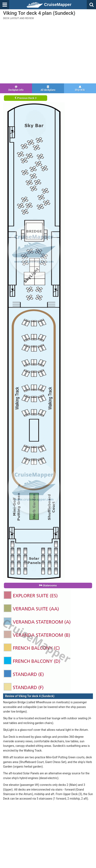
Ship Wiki (80, 88)
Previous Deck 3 (26, 98)
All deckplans (48, 88)
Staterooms (48, 585)
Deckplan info (16, 88)
